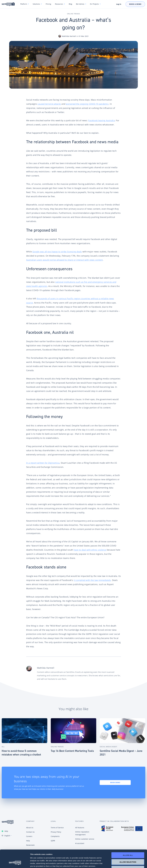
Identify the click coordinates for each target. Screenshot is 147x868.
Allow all (128, 840)
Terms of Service (57, 828)
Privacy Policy (56, 832)
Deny (128, 853)
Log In (119, 4)
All (3, 747)
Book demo (115, 782)
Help (6, 831)
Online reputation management (82, 833)
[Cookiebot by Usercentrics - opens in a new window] (15, 864)
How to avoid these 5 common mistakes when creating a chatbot (21, 753)
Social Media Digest (108, 747)
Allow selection (128, 847)
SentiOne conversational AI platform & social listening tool (8, 4)
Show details (121, 863)
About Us (30, 828)
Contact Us (30, 832)
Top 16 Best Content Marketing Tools (72, 751)
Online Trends (73, 14)
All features (80, 828)
